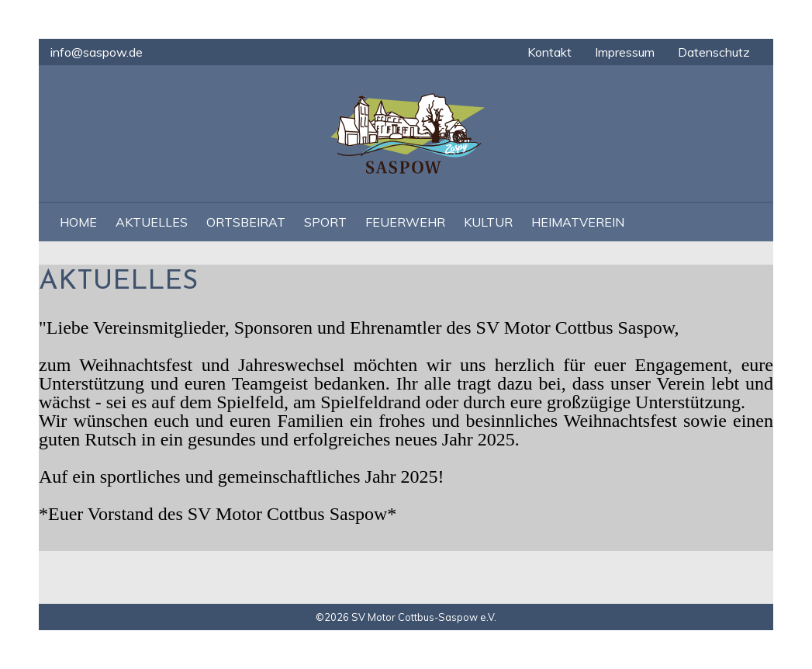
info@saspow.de (97, 52)
